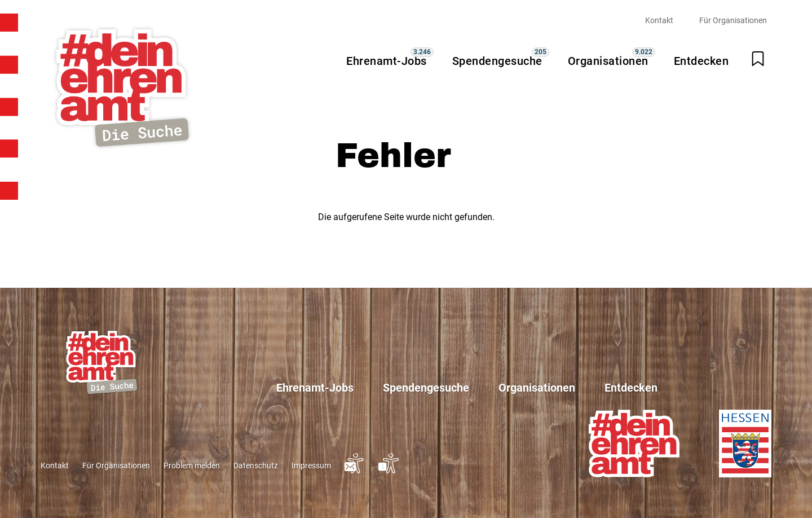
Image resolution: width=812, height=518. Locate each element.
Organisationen (608, 61)
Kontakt (659, 20)
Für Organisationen (733, 20)
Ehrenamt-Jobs (387, 61)
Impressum (311, 466)
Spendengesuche (497, 61)
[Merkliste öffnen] (758, 59)
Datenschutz (256, 466)
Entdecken (701, 61)
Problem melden (192, 466)
